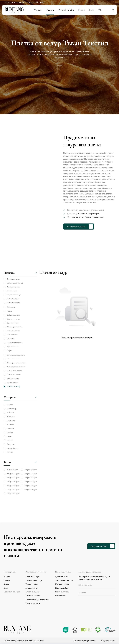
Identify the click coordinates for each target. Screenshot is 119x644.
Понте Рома (60, 596)
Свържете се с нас (99, 546)
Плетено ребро (62, 588)
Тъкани (50, 10)
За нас (81, 10)
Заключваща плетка (64, 580)
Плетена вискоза (33, 596)
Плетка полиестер (34, 580)
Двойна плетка (62, 576)
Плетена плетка (62, 592)
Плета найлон (32, 584)
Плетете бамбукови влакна (37, 599)
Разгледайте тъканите (76, 226)
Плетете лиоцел (33, 603)
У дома (38, 10)
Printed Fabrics (66, 10)
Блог (91, 10)
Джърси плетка (62, 584)
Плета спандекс (32, 592)
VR (100, 10)
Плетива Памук (32, 576)
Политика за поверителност (85, 640)
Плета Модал (31, 588)
